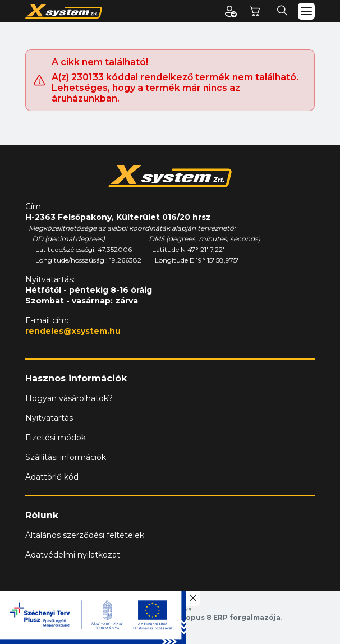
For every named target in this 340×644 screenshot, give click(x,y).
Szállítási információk (66, 457)
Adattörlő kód (52, 477)
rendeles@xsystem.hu (73, 331)
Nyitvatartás (49, 418)
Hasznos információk (76, 378)
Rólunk (42, 515)
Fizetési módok (56, 438)
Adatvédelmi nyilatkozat (73, 555)
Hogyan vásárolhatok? (69, 398)
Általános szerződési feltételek (85, 535)
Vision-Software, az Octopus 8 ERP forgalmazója (188, 617)
